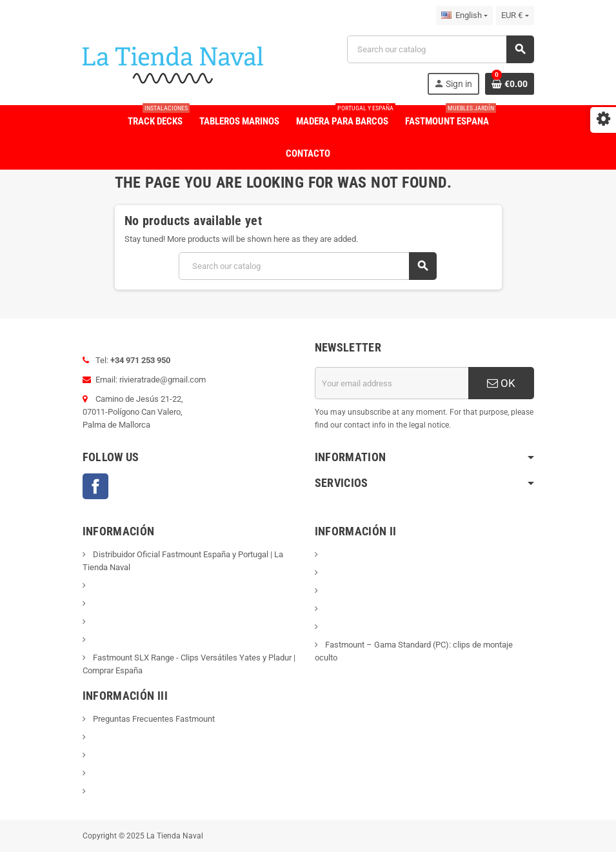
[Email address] (392, 383)
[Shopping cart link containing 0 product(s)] (510, 84)
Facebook (95, 486)
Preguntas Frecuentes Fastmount (153, 719)
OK (501, 383)
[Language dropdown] (464, 15)
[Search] (440, 49)
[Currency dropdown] (515, 15)
